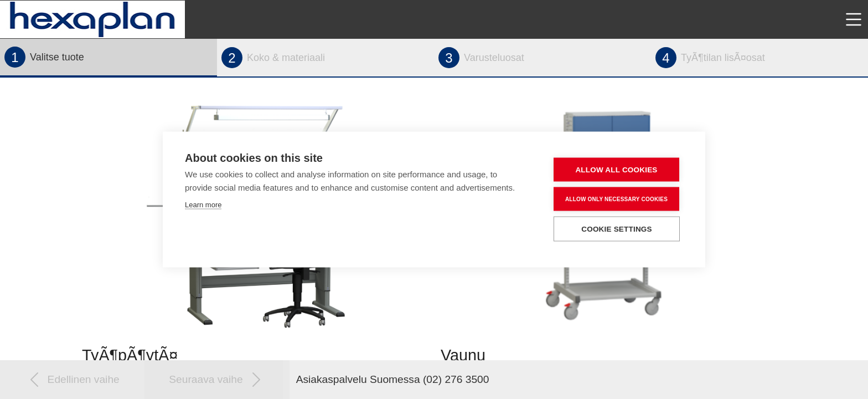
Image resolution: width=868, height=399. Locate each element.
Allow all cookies (616, 170)
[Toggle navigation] (854, 19)
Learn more (203, 205)
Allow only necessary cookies (616, 199)
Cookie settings (617, 229)
